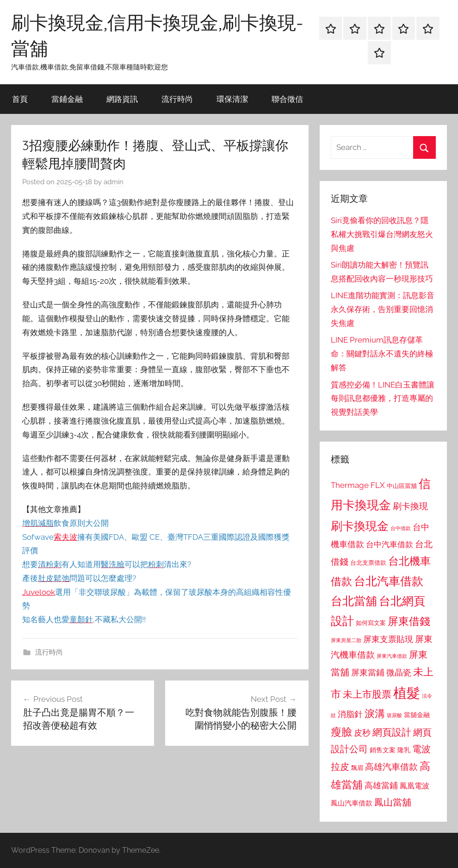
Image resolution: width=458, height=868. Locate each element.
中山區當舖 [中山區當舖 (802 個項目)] (402, 486)
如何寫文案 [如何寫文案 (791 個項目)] (371, 623)
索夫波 (65, 537)
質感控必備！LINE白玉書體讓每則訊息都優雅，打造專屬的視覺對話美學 (383, 399)
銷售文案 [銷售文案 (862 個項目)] (383, 750)
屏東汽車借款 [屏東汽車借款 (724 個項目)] (392, 656)
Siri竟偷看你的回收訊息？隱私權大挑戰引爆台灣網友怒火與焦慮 (382, 234)
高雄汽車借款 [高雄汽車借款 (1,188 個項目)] (391, 767)
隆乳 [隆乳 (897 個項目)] (404, 750)
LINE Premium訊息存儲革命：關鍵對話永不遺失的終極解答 (382, 354)
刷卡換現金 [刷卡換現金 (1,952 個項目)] (360, 526)
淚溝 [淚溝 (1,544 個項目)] (375, 713)
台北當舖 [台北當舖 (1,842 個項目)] (354, 601)
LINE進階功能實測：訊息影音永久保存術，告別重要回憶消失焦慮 (383, 309)
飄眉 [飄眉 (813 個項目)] (357, 768)
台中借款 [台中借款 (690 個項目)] (401, 528)
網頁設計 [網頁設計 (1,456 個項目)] (392, 732)
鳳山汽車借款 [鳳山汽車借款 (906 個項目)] (352, 803)
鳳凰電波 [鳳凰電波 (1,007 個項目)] (415, 786)
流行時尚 (177, 99)
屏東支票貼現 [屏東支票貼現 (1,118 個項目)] (388, 639)
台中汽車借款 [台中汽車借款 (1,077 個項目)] (390, 544)
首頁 (20, 99)
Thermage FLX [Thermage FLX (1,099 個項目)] (358, 485)
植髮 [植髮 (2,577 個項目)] (407, 693)
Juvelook (39, 592)
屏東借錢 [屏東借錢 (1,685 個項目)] (409, 621)
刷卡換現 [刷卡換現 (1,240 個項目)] (410, 506)
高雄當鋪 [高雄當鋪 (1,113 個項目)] (381, 786)
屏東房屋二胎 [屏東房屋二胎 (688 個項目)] (346, 640)
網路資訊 (122, 99)
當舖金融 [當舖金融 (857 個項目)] (417, 715)
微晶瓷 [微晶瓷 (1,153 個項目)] (399, 672)
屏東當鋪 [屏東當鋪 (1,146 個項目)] (368, 672)
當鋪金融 (67, 99)
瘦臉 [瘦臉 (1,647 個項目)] (341, 732)
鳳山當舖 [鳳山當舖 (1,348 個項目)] (393, 802)
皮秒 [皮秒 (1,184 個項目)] (362, 733)
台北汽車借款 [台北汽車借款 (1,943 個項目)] (389, 581)
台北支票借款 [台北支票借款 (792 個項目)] (368, 563)
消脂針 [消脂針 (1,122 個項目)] (350, 714)
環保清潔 (232, 99)
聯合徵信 (287, 99)
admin (114, 182)
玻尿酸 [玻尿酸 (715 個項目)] (394, 715)
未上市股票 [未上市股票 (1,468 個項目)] (367, 694)
